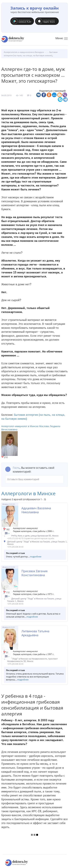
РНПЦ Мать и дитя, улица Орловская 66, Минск (35, 536)
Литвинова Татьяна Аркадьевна (35, 633)
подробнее (36, 557)
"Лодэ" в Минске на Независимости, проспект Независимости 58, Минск (32, 660)
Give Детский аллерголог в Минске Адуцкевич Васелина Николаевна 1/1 (5, 529)
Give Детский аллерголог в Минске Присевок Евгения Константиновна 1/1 (5, 592)
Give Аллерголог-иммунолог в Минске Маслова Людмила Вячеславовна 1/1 (3, 457)
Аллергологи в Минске (28, 493)
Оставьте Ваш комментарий (34, 479)
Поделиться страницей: (53, 91)
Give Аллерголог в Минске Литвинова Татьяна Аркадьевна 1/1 (5, 652)
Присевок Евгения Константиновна (34, 573)
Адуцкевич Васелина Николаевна (36, 510)
